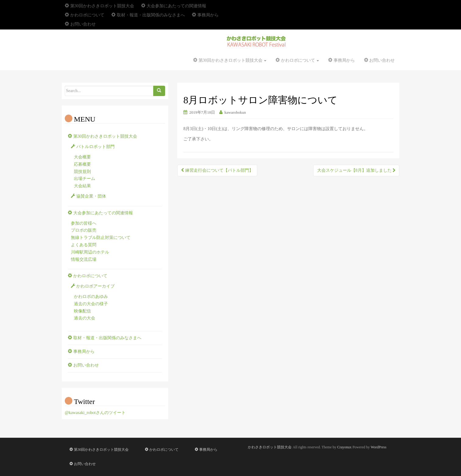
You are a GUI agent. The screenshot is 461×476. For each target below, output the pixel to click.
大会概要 (82, 157)
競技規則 (82, 172)
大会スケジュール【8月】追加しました (356, 170)
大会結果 (82, 186)
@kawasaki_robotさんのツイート (95, 413)
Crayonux (344, 447)
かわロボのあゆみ (91, 297)
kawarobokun (235, 112)
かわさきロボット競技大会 (270, 447)
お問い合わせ (80, 24)
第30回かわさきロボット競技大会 (99, 6)
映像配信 (82, 311)
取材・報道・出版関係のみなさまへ (148, 15)
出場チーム (85, 179)
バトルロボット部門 (93, 147)
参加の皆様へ (84, 223)
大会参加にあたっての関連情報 (174, 6)
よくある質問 (84, 245)
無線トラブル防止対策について (101, 238)
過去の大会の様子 (91, 304)
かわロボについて (85, 15)
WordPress (379, 447)
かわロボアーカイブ (93, 286)
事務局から (205, 15)
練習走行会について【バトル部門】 (217, 170)
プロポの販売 (84, 230)
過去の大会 (85, 318)
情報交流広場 (84, 259)
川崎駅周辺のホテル (90, 252)
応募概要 (82, 164)
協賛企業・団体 (88, 196)
